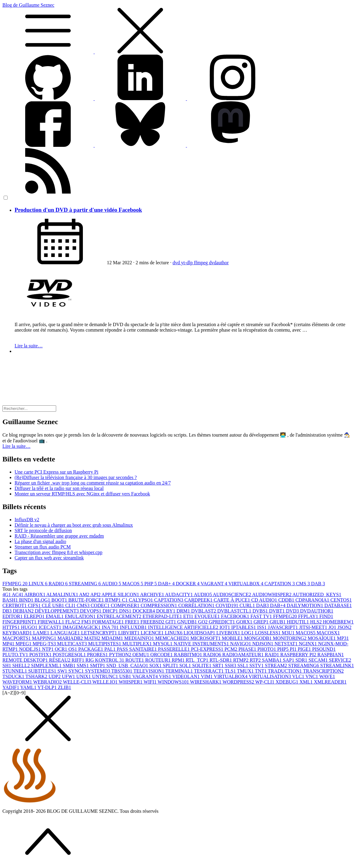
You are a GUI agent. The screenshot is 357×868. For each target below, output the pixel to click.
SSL (243, 665)
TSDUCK (14, 676)
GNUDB (188, 622)
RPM (179, 660)
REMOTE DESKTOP (26, 660)
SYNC (77, 671)
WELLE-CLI (78, 682)
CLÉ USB (54, 605)
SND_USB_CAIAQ (128, 665)
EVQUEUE (208, 616)
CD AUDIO (265, 600)
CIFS (35, 605)
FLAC (73, 622)
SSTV (257, 665)
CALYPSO (142, 600)
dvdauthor (219, 263)
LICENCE (153, 633)
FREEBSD (153, 622)
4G (7, 594)
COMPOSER (126, 605)
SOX (156, 665)
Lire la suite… (29, 346)
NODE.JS (31, 649)
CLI (71, 605)
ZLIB (65, 687)
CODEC (101, 605)
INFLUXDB (134, 627)
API (96, 594)
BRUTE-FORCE (87, 600)
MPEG (24, 644)
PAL (111, 649)
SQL (186, 665)
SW (63, 671)
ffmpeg (202, 263)
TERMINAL (180, 671)
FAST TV (262, 616)
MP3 (343, 638)
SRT (219, 665)
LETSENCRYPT (100, 633)
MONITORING (290, 638)
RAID (272, 655)
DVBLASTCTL (235, 611)
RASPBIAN (330, 655)
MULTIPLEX (138, 644)
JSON (344, 627)
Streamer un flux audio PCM (43, 547)
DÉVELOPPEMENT (58, 611)
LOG (248, 633)
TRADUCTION (285, 671)
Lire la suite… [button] (16, 446)
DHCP (111, 611)
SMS (83, 665)
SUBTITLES (43, 671)
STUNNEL (15, 671)
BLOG (43, 600)
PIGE (305, 649)
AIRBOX (35, 594)
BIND (27, 600)
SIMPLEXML (47, 665)
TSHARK (37, 676)
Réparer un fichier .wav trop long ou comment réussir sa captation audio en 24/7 (93, 483)
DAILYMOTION (305, 605)
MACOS (133, 584)
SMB (70, 665)
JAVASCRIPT (283, 627)
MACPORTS (17, 638)
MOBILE (233, 638)
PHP (151, 584)
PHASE (248, 649)
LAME (42, 633)
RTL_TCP (198, 660)
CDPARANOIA (313, 600)
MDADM (113, 638)
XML (307, 682)
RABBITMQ (189, 655)
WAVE (327, 676)
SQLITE (202, 665)
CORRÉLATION (197, 605)
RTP (256, 660)
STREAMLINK (337, 665)
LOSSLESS (268, 633)
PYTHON (121, 655)
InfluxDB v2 (27, 520)
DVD (293, 611)
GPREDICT (223, 622)
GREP (262, 622)
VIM (207, 676)
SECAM (319, 660)
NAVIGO (241, 644)
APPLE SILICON (121, 594)
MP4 (9, 644)
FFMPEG (15, 584)
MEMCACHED (173, 638)
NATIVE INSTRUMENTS (202, 644)
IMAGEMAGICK (82, 627)
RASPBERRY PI (299, 655)
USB (126, 676)
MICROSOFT (206, 638)
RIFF (79, 660)
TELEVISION (150, 671)
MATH (93, 638)
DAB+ (167, 584)
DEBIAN (24, 611)
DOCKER (188, 584)
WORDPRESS (239, 682)
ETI (189, 616)
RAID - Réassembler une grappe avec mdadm (59, 536)
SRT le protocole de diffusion (43, 530)
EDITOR (13, 616)
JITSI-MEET (314, 627)
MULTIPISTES (105, 644)
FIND (326, 616)
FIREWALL (51, 622)
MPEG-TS (45, 644)
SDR (302, 660)
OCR (61, 649)
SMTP (98, 665)
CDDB (287, 600)
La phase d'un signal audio (40, 541)
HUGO (30, 627)
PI (294, 649)
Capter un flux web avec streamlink (49, 558)
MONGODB (258, 638)
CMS (304, 584)
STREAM (277, 665)
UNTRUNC (105, 676)
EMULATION (81, 616)
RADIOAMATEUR (243, 655)
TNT (261, 671)
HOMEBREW (338, 622)
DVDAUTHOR (317, 611)
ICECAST (51, 627)
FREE (133, 622)
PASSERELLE (175, 649)
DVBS (261, 611)
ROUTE (135, 660)
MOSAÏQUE (322, 638)
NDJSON (263, 644)
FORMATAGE (109, 622)
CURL (248, 605)
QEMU (141, 655)
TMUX (246, 671)
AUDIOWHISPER (272, 594)
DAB (318, 584)
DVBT (277, 611)
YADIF (11, 687)
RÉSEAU (60, 660)
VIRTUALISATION (270, 676)
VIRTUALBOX (246, 584)
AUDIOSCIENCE (232, 594)
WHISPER (131, 682)
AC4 (18, 594)
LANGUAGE (66, 633)
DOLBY (166, 611)
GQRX (245, 622)
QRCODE (162, 655)
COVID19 (228, 605)
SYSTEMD (98, 671)
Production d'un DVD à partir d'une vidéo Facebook (78, 210)
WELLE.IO (105, 682)
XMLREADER (330, 682)
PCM (232, 649)
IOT (225, 627)
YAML (29, 687)
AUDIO (112, 584)
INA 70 (111, 627)
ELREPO (35, 616)
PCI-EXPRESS (208, 649)
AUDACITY (180, 594)
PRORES (98, 655)
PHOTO (267, 649)
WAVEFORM (18, 682)
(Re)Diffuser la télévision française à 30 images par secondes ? (76, 477)
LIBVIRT (129, 633)
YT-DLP (48, 687)
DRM (184, 611)
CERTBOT (15, 605)
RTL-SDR (221, 660)
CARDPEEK (199, 600)
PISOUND (324, 649)
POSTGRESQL (70, 655)
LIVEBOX (229, 633)
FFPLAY (309, 616)
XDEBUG (288, 682)
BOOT (60, 600)
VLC (299, 676)
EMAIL (55, 616)
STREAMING (85, 584)
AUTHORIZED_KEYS (317, 594)
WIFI (151, 682)
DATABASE (338, 605)
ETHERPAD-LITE (163, 616)
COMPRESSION (159, 605)
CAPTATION (280, 584)
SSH (231, 665)
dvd (177, 263)
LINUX (39, 584)
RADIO (59, 584)
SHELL (22, 665)
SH (7, 665)
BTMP (114, 600)
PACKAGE (91, 649)
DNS (126, 611)
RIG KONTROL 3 (105, 660)
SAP (289, 660)
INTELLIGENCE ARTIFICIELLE (184, 627)
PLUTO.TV (16, 655)
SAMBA (272, 660)
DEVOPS (91, 611)
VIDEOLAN (186, 676)
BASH (11, 600)
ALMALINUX (63, 594)
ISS (262, 627)
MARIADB (71, 638)
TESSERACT (209, 671)
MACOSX (328, 633)
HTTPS (12, 627)
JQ (333, 627)
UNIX (84, 676)
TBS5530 (122, 671)
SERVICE (340, 660)
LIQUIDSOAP (200, 633)
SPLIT (171, 665)
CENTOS (341, 600)
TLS (231, 671)
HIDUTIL (299, 622)
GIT (171, 622)
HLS (317, 622)
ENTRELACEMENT (120, 616)
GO (204, 622)
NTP (48, 649)
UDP (55, 676)
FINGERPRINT (20, 622)
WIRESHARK (206, 682)
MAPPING (45, 638)
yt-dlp (187, 263)
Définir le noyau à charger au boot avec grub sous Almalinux (74, 525)
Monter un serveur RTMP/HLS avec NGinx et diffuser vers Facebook (82, 494)
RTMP (241, 660)
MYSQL (163, 644)
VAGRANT (215, 584)
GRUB (278, 622)
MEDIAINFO (140, 638)
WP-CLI (265, 682)
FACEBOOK (236, 616)
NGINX (308, 644)
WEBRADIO (48, 682)
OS (73, 649)
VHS (165, 676)
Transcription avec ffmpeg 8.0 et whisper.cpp (58, 552)
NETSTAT (287, 644)
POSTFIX (41, 655)
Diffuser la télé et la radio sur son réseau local (59, 488)
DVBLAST (204, 611)
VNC (312, 676)
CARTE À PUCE (233, 600)
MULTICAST (73, 644)
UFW (69, 676)
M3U (289, 633)
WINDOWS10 (174, 682)
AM (85, 594)
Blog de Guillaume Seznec (178, 29)
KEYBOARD (18, 633)
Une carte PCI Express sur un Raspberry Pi (56, 472)
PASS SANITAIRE (138, 649)
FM (87, 622)
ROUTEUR (158, 660)
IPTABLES (244, 627)
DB (8, 611)
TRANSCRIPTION (323, 671)
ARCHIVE (152, 594)
